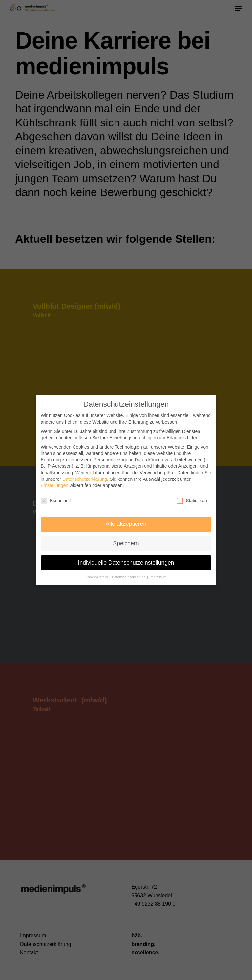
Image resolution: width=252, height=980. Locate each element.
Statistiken (192, 499)
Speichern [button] (126, 542)
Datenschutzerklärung (85, 478)
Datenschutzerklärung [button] (129, 575)
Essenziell (56, 499)
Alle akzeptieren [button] (126, 522)
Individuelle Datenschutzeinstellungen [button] (126, 561)
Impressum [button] (158, 575)
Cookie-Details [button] (97, 575)
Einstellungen (54, 484)
